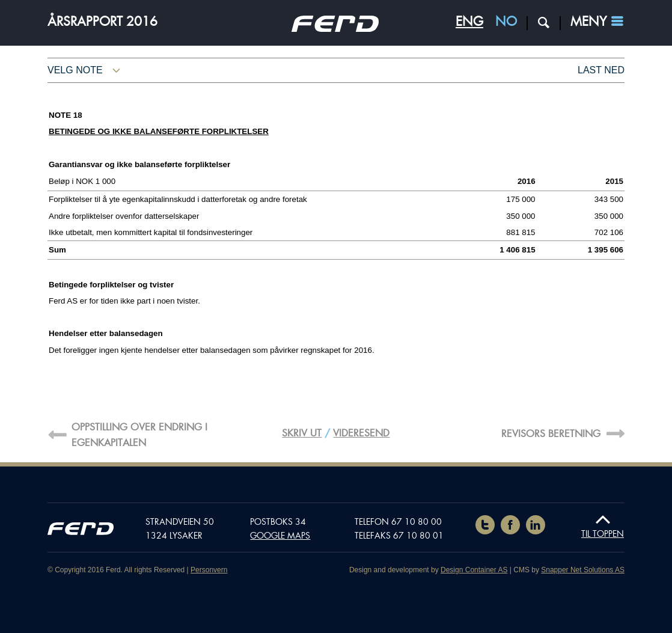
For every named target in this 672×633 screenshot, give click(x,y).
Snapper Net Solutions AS (583, 570)
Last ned (601, 70)
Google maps (280, 536)
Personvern (209, 570)
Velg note (75, 70)
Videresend (361, 433)
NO (506, 22)
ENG (469, 22)
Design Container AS (474, 570)
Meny (588, 22)
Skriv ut (302, 433)
